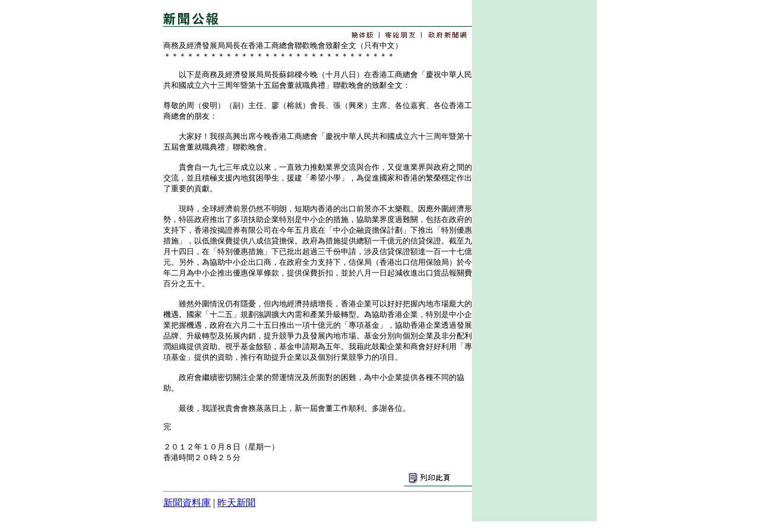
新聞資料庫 (187, 503)
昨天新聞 (236, 503)
